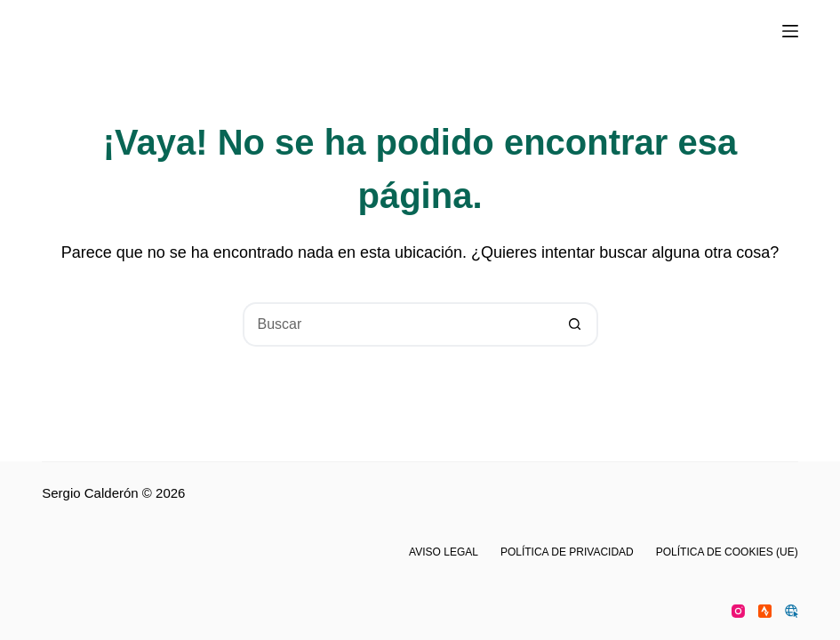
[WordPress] (792, 611)
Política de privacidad (567, 552)
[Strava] (765, 611)
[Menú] (790, 31)
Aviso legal (444, 552)
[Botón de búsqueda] (576, 324)
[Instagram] (738, 611)
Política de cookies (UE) (727, 552)
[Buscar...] (398, 324)
